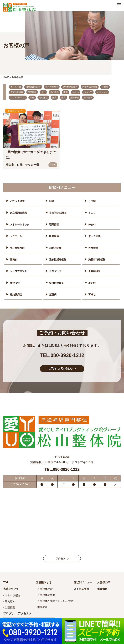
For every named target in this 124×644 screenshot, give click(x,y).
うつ (43, 92)
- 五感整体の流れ (46, 595)
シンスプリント (19, 270)
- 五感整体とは (44, 589)
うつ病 (92, 201)
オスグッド (102, 92)
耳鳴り (92, 292)
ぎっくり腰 (16, 87)
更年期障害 (95, 270)
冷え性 (92, 281)
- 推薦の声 (42, 607)
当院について (12, 589)
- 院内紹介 (9, 602)
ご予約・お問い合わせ (61, 368)
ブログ (8, 614)
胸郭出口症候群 (97, 258)
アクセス (61, 558)
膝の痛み (88, 98)
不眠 (66, 92)
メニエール (16, 235)
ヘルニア (88, 92)
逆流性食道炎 (17, 92)
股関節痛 (75, 98)
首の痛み (54, 92)
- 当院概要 (9, 608)
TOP (6, 582)
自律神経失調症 (33, 87)
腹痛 (63, 98)
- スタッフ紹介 (12, 596)
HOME (6, 77)
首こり (92, 213)
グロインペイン (18, 98)
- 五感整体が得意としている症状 (55, 601)
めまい (76, 92)
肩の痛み (43, 98)
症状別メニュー (84, 582)
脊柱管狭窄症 (52, 87)
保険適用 (103, 589)
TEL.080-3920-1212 (62, 352)
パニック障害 (18, 201)
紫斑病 (53, 292)
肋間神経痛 (56, 247)
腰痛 (54, 98)
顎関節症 (32, 92)
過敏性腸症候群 (90, 87)
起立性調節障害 (70, 87)
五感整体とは (45, 582)
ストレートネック (20, 224)
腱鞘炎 (14, 258)
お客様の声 (104, 582)
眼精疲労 (54, 235)
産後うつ (15, 281)
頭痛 (32, 98)
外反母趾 (93, 247)
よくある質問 (83, 589)
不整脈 (105, 87)
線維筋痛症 (16, 292)
